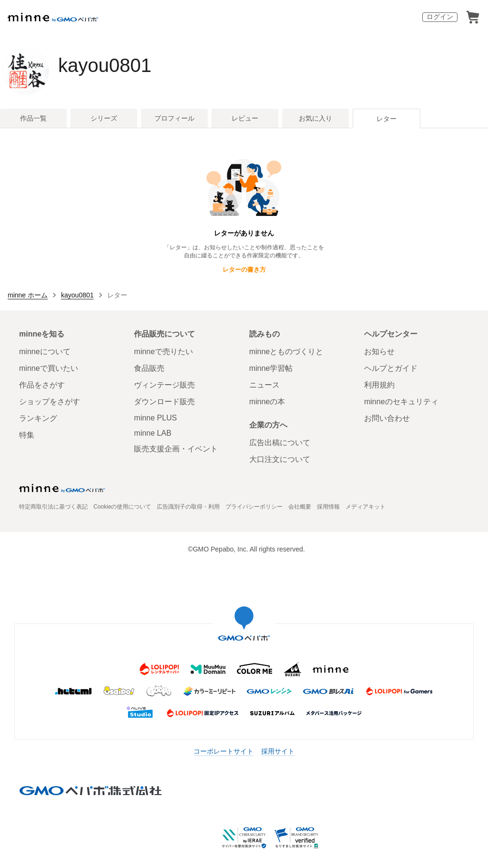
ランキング (38, 418)
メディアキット (366, 507)
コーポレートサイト (224, 751)
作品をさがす (42, 385)
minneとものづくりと (286, 352)
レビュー (245, 118)
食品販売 (149, 368)
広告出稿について (280, 443)
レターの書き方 (244, 270)
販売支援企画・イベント (176, 449)
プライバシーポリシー (254, 507)
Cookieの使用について (122, 507)
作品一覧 (33, 118)
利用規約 (379, 385)
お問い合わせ (387, 418)
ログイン (440, 17)
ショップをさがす (50, 402)
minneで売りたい (163, 352)
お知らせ (379, 352)
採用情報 (328, 507)
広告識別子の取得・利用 (188, 507)
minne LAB (152, 433)
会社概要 (300, 507)
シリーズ (104, 118)
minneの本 (267, 402)
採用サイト (278, 751)
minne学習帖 (271, 368)
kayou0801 (105, 65)
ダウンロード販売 (164, 402)
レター (386, 119)
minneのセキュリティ (401, 402)
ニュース (264, 385)
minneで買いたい (49, 368)
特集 (27, 435)
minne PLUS (155, 418)
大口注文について (280, 459)
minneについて (45, 352)
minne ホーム (28, 295)
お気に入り (315, 118)
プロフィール (174, 118)
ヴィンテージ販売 (164, 385)
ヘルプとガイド (391, 368)
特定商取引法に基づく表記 (53, 507)
